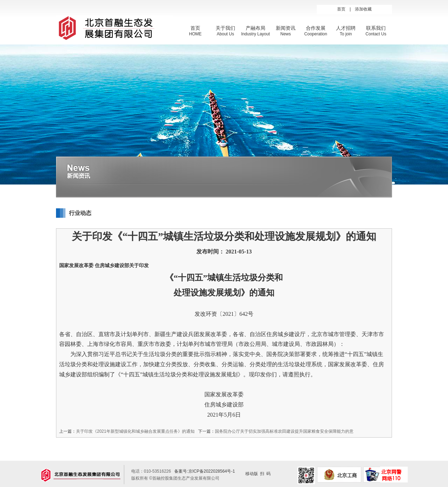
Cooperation (316, 34)
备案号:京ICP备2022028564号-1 (205, 471)
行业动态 (80, 213)
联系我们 (376, 28)
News (286, 34)
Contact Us (376, 34)
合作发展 (316, 28)
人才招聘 (346, 28)
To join (346, 34)
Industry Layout (255, 34)
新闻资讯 (286, 28)
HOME (195, 34)
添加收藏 (363, 9)
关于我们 (225, 28)
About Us (225, 34)
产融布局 (255, 28)
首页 (341, 9)
